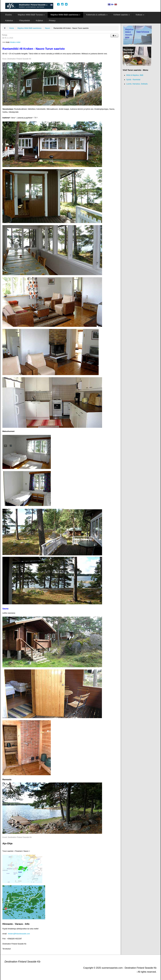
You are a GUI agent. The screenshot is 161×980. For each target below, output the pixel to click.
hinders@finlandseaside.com (19, 934)
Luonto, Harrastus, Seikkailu (137, 84)
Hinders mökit (15, 42)
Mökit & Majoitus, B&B (135, 75)
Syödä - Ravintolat (133, 80)
